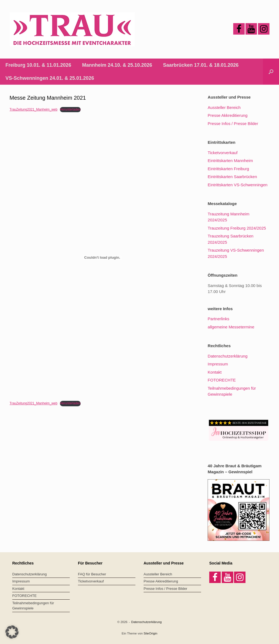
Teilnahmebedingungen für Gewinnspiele (33, 606)
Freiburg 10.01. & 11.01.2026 (38, 65)
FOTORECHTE (222, 380)
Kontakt (215, 372)
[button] (271, 72)
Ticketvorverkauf (222, 153)
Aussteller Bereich (224, 107)
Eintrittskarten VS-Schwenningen (237, 185)
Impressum (218, 364)
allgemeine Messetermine (231, 327)
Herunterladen (70, 109)
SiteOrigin (151, 633)
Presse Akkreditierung (228, 115)
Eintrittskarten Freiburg (228, 169)
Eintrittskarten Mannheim (230, 161)
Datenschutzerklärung (228, 356)
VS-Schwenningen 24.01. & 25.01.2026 (50, 78)
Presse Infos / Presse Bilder (233, 123)
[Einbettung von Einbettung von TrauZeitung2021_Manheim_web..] (102, 257)
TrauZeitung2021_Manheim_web (34, 109)
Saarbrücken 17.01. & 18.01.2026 (201, 65)
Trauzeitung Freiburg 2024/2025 (237, 228)
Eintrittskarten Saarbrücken (232, 177)
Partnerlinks (218, 319)
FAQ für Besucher (92, 574)
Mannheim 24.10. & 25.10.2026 (117, 65)
